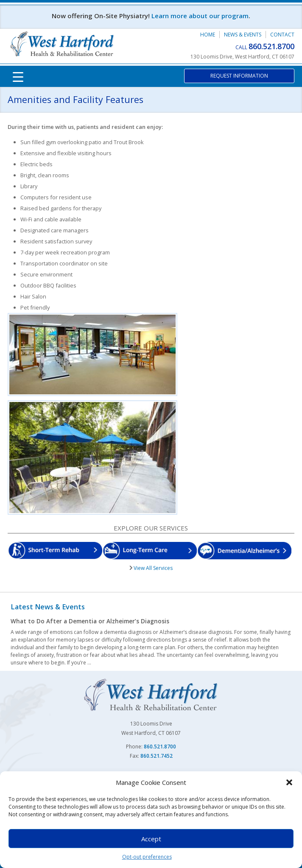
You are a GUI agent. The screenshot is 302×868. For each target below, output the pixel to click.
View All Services (152, 568)
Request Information (239, 76)
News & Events (243, 35)
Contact (282, 35)
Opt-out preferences (147, 857)
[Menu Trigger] (18, 76)
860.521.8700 (271, 46)
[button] (289, 782)
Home (208, 35)
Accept (151, 839)
